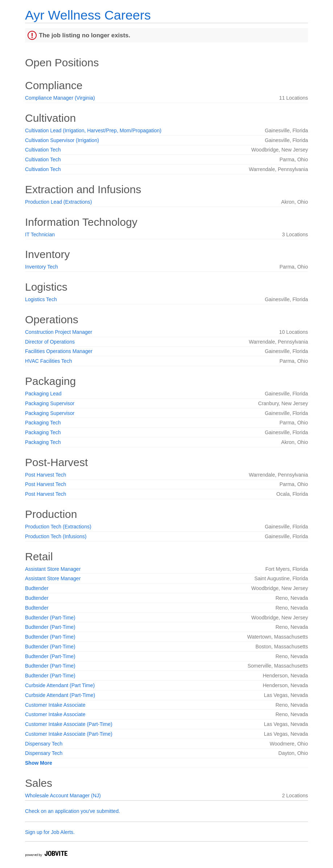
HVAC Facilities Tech (48, 361)
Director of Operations (50, 342)
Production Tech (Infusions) (56, 536)
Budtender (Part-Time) (50, 618)
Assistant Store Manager (53, 569)
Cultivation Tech (43, 150)
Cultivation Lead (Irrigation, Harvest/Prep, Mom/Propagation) (93, 130)
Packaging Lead (43, 394)
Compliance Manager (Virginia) (60, 98)
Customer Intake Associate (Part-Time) (69, 724)
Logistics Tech (41, 299)
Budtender (37, 588)
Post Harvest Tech (46, 475)
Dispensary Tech (44, 744)
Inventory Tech (42, 267)
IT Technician (40, 234)
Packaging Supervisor (50, 403)
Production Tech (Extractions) (58, 527)
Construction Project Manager (59, 332)
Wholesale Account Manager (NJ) (63, 796)
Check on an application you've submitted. (73, 811)
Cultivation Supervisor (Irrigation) (62, 140)
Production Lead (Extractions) (58, 202)
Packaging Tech (43, 423)
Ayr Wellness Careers (88, 15)
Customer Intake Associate (55, 705)
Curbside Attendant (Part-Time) (60, 695)
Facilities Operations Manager (59, 351)
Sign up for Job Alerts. (50, 832)
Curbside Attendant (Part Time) (60, 685)
